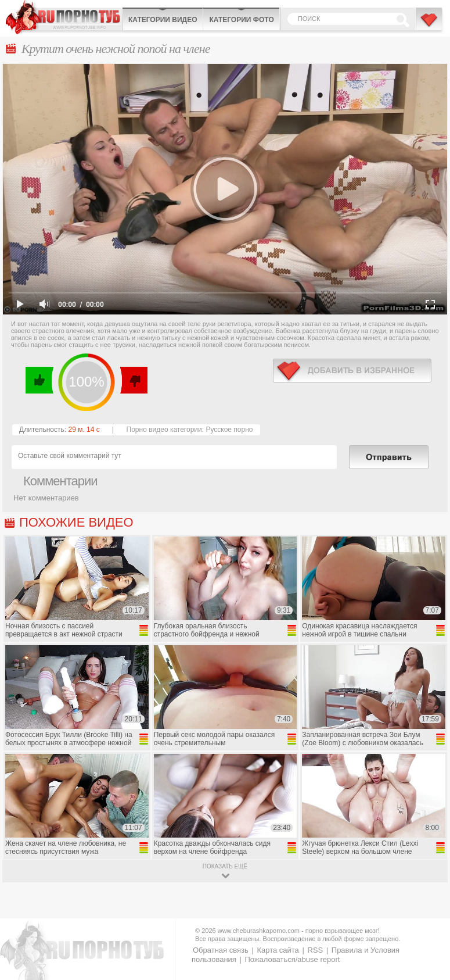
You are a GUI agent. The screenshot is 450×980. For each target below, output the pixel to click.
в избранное (352, 371)
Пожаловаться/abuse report (292, 959)
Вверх (428, 922)
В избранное (430, 25)
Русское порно (229, 430)
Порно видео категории (164, 430)
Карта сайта (278, 950)
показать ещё (225, 866)
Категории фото (241, 20)
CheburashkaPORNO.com (64, 17)
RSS (315, 950)
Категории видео (163, 20)
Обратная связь (221, 950)
